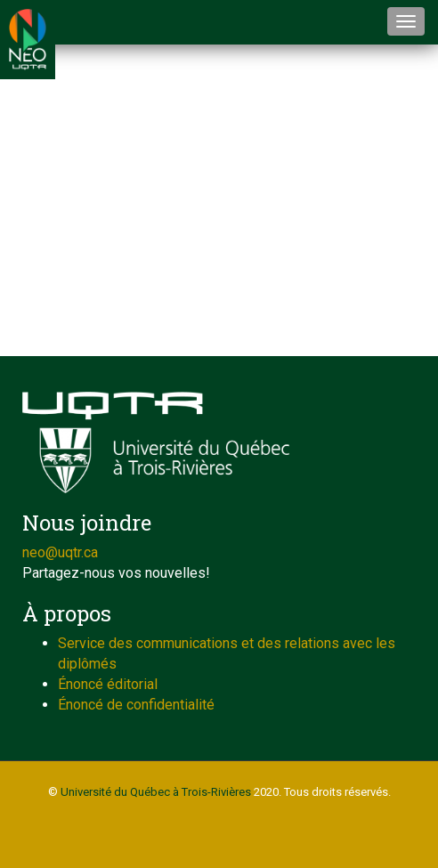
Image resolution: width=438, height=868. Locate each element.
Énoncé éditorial (108, 684)
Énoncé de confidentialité (136, 705)
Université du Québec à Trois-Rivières (156, 792)
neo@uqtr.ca (60, 552)
